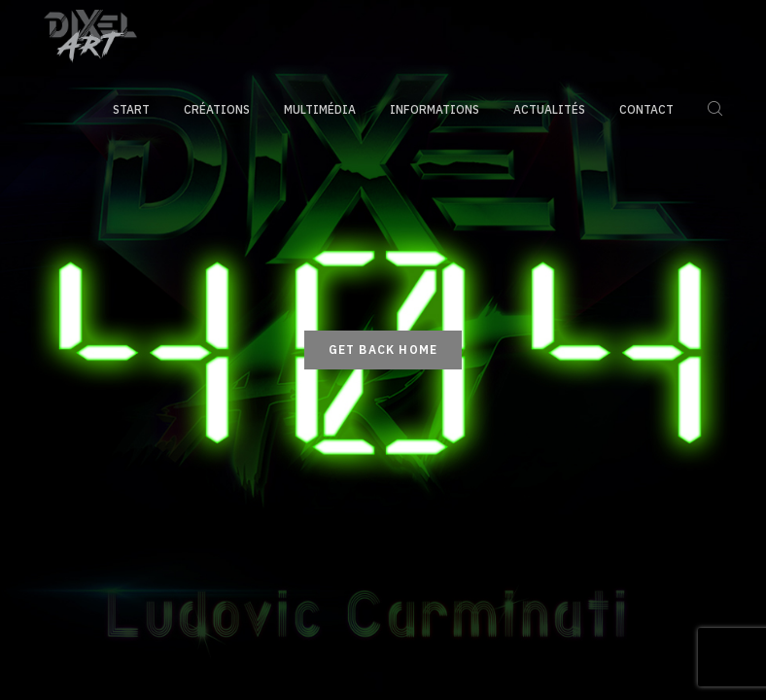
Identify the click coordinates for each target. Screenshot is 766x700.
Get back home (383, 350)
